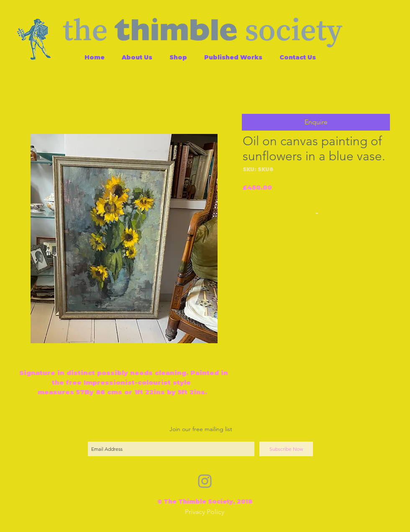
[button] (316, 122)
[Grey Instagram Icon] (205, 481)
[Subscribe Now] (286, 449)
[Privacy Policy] (205, 512)
